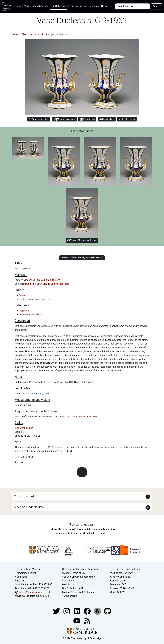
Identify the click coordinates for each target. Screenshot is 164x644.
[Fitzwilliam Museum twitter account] (57, 611)
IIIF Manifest (87, 119)
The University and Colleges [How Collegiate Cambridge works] (125, 569)
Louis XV (19, 432)
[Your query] (132, 6)
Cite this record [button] (24, 496)
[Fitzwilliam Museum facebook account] (77, 611)
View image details (39, 119)
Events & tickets (40, 6)
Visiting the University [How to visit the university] (122, 573)
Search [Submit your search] (157, 6)
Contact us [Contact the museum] (68, 581)
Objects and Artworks (33, 34)
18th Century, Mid (24, 428)
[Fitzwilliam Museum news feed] (87, 621)
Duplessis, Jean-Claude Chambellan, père (47, 284)
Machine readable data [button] (29, 507)
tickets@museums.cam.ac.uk (35, 592)
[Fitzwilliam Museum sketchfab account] (98, 611)
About (83, 6)
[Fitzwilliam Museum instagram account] (67, 611)
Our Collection (58, 6)
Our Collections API (73, 588)
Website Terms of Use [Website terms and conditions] (74, 573)
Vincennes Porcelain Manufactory (42, 280)
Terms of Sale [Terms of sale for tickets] (70, 596)
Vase (22, 295)
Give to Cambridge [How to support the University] (120, 577)
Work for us (68, 584)
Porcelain (24, 311)
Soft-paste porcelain (30, 314)
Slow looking (107, 119)
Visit (27, 6)
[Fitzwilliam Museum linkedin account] (87, 611)
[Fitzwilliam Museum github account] (108, 611)
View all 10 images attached (82, 240)
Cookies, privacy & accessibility (79, 577)
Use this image (127, 119)
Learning (73, 6)
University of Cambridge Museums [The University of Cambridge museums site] (81, 569)
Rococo (19, 462)
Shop (104, 6)
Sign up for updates (82, 524)
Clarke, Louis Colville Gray (84, 417)
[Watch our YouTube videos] (77, 621)
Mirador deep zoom (64, 119)
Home (19, 6)
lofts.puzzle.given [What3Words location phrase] (39, 596)
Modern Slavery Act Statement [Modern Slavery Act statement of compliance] (78, 592)
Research (94, 6)
